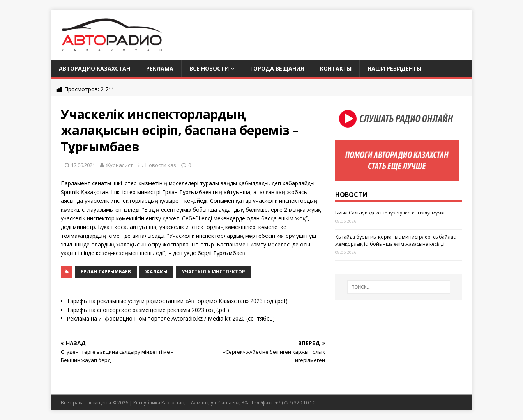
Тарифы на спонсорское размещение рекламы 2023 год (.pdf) (148, 310)
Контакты (336, 68)
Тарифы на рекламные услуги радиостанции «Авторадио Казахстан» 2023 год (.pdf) (177, 301)
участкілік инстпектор (213, 272)
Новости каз (161, 165)
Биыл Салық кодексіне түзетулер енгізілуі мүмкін (391, 213)
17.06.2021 (83, 165)
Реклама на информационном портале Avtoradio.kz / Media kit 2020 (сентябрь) (171, 318)
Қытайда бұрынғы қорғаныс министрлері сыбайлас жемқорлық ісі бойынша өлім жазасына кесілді (395, 240)
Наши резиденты (394, 68)
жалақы (156, 272)
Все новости (209, 68)
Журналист (119, 165)
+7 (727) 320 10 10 (295, 403)
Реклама (160, 68)
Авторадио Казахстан (95, 68)
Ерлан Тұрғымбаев (106, 272)
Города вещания (277, 68)
